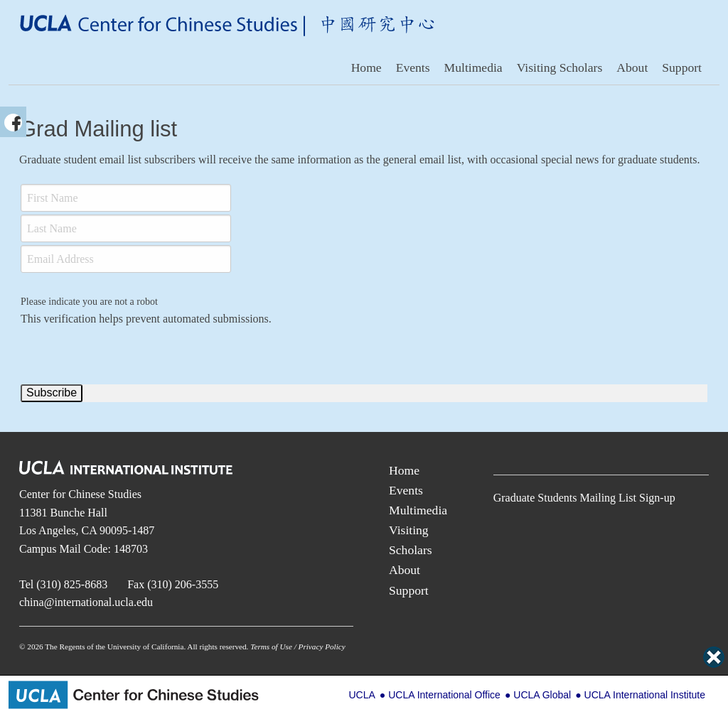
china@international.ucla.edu (86, 602)
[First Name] (126, 198)
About (632, 67)
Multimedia (473, 67)
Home (366, 67)
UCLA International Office (444, 695)
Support (682, 67)
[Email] (126, 259)
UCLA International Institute (645, 695)
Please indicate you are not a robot (89, 302)
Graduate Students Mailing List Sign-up (584, 498)
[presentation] (129, 355)
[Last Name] (126, 228)
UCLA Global (542, 695)
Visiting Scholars (560, 67)
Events (413, 67)
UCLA (362, 695)
